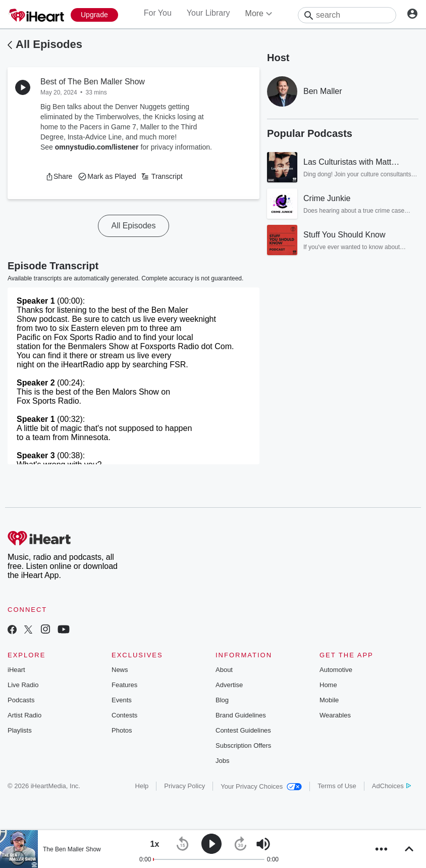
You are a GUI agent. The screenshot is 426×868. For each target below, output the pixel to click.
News (120, 670)
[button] (59, 176)
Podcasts (21, 700)
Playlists (20, 730)
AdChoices (391, 786)
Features (124, 685)
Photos (122, 730)
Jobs (222, 761)
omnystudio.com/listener (97, 147)
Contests (124, 715)
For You (158, 13)
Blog (222, 700)
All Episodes (49, 44)
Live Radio (23, 685)
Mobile (329, 700)
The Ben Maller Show (72, 849)
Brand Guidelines (241, 715)
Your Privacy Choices (261, 786)
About (224, 670)
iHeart (16, 670)
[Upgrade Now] (94, 15)
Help (142, 786)
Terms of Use (337, 786)
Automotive (336, 670)
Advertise (229, 685)
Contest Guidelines (243, 730)
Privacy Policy (184, 786)
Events (122, 700)
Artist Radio (24, 715)
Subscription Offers (243, 745)
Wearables (335, 715)
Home (328, 685)
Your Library (208, 13)
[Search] (347, 15)
